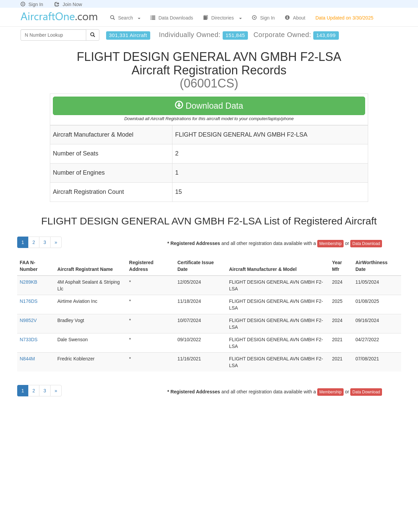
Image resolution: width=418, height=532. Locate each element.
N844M (27, 359)
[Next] (56, 242)
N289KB (29, 282)
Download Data (209, 106)
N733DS (29, 340)
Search (125, 18)
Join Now (68, 4)
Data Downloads (172, 18)
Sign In (32, 4)
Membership (330, 244)
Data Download (366, 244)
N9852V (28, 320)
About (295, 18)
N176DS (29, 301)
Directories (222, 18)
